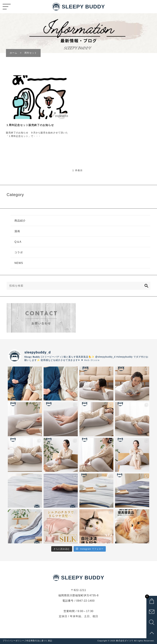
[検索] (146, 286)
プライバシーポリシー (13, 641)
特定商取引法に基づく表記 (39, 641)
